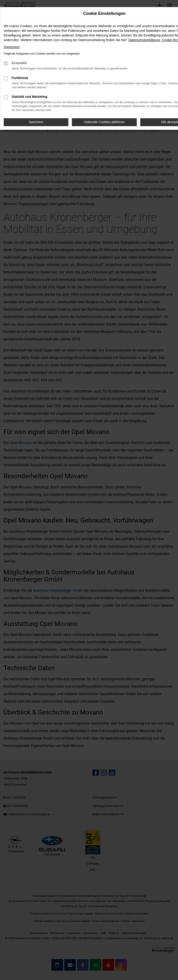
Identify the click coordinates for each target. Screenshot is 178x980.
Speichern (36, 122)
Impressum (12, 47)
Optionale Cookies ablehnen (104, 122)
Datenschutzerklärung (144, 40)
